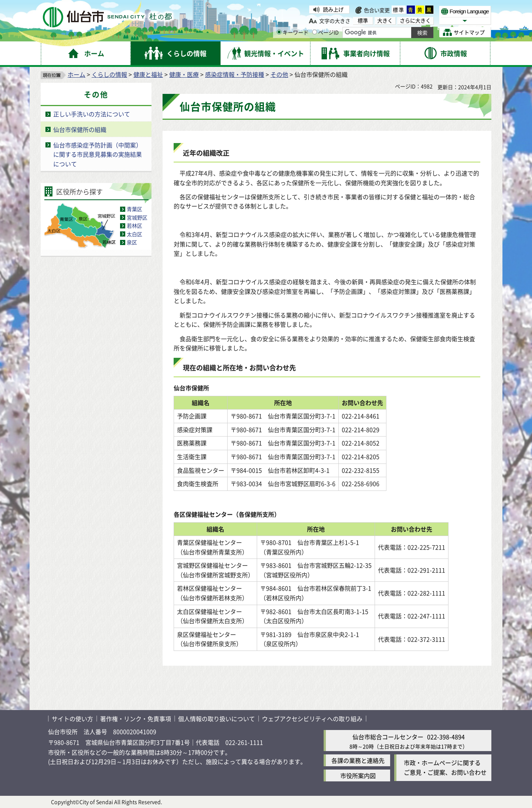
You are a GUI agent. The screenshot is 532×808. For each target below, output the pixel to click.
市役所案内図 (358, 775)
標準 (399, 10)
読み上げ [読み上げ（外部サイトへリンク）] (333, 9)
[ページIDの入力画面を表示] (315, 32)
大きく (385, 21)
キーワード (293, 32)
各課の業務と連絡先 (358, 760)
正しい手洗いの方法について (92, 114)
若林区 (134, 225)
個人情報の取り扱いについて (216, 719)
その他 (279, 74)
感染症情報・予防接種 (235, 74)
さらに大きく (415, 21)
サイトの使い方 (72, 719)
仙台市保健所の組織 (80, 129)
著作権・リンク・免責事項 (136, 719)
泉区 (132, 242)
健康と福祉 (148, 74)
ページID (325, 32)
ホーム (76, 74)
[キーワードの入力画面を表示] (279, 32)
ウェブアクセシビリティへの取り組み (312, 719)
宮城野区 (137, 217)
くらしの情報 (109, 74)
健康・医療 (184, 74)
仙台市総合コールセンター (388, 737)
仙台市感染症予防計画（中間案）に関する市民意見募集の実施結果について (98, 154)
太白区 (134, 234)
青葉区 (134, 209)
